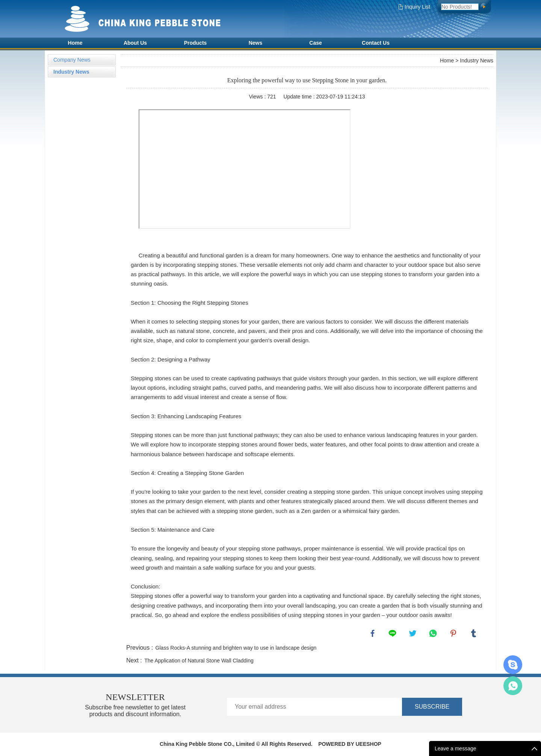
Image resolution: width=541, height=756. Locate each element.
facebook (373, 634)
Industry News (71, 72)
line (393, 634)
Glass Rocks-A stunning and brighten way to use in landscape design (236, 649)
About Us (135, 43)
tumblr (475, 634)
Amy (513, 686)
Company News (72, 60)
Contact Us (376, 43)
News (256, 43)
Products (196, 43)
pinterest (454, 634)
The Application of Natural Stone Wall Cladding (199, 661)
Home (75, 43)
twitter (414, 634)
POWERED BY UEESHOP (350, 745)
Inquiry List (417, 7)
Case (315, 43)
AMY (513, 665)
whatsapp (434, 634)
